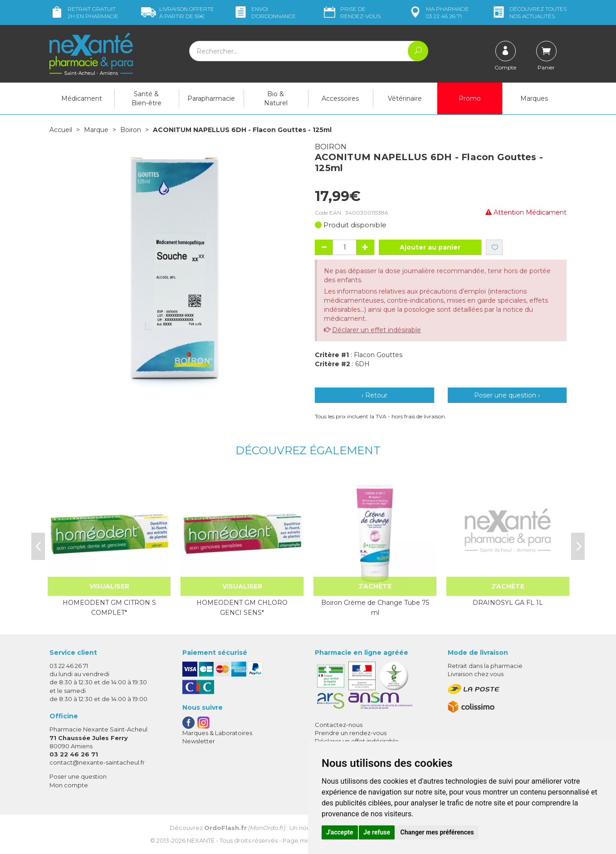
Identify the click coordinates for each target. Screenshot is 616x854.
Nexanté (201, 840)
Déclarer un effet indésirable (376, 330)
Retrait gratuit (84, 12)
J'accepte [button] (340, 832)
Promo (470, 98)
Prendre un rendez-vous (351, 733)
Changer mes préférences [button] (437, 832)
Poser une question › (507, 395)
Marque (96, 130)
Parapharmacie (211, 98)
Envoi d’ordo (264, 12)
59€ (178, 12)
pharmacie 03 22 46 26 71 (438, 12)
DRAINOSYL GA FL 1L (508, 603)
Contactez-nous (339, 725)
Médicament (82, 98)
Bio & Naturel (276, 98)
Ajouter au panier (430, 247)
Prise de (351, 12)
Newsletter (199, 741)
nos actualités (529, 12)
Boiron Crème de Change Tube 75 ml (375, 608)
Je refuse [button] (377, 832)
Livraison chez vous (476, 674)
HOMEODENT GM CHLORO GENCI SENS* (242, 608)
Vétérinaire (405, 98)
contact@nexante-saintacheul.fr (97, 762)
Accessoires (340, 98)
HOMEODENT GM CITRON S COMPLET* (109, 608)
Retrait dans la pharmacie (485, 666)
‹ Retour (374, 395)
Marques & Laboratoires (217, 733)
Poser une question (78, 776)
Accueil (61, 130)
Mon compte (69, 785)
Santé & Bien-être (147, 98)
